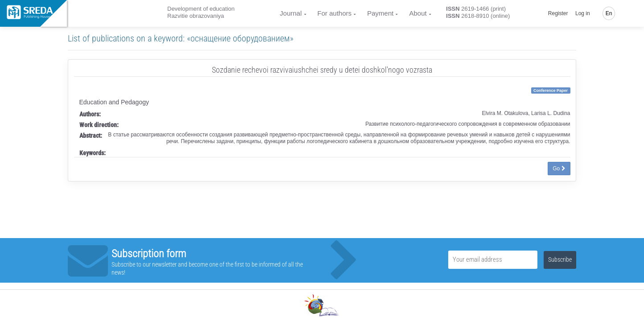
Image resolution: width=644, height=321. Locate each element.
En (609, 13)
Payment (380, 13)
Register (558, 13)
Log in (583, 13)
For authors (335, 13)
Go (559, 169)
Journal (291, 13)
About (418, 13)
